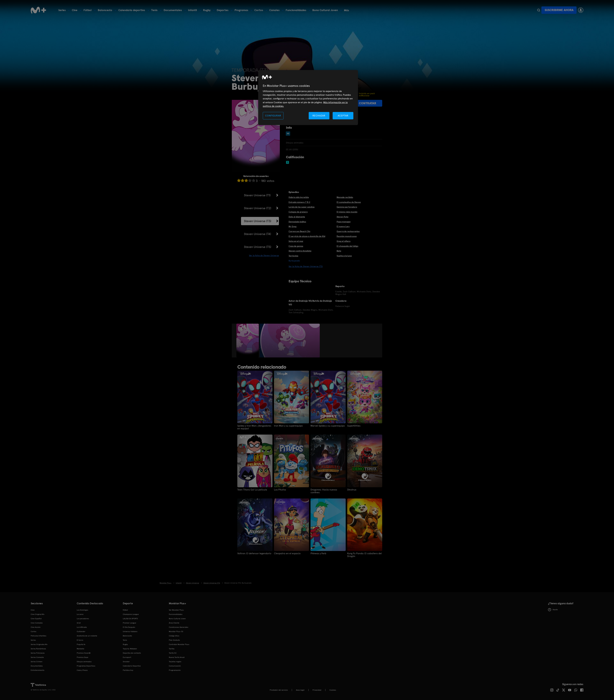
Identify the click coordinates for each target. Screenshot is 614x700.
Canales (274, 10)
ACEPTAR (343, 116)
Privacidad (317, 690)
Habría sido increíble (299, 197)
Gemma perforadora (347, 207)
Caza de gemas (296, 246)
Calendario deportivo (132, 10)
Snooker (126, 662)
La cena (80, 614)
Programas (241, 10)
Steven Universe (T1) (257, 195)
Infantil (192, 10)
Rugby (207, 10)
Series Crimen (37, 662)
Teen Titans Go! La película (252, 490)
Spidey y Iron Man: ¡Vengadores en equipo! (254, 427)
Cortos (259, 10)
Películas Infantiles (38, 636)
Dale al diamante (297, 217)
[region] (308, 98)
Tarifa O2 (173, 653)
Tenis (154, 10)
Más (347, 10)
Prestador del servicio (279, 690)
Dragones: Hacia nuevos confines (324, 491)
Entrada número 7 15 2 (299, 202)
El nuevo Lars (343, 226)
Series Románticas (38, 649)
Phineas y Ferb (318, 553)
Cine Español (36, 619)
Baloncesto (105, 10)
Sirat (79, 623)
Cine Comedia (37, 623)
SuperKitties (354, 426)
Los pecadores (83, 619)
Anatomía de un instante (87, 636)
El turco (80, 640)
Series (62, 10)
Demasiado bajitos (297, 222)
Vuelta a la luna (344, 256)
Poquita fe (81, 644)
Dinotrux (352, 490)
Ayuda (553, 610)
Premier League (129, 623)
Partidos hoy (128, 670)
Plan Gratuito (174, 640)
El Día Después (129, 627)
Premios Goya (82, 657)
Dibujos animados (84, 662)
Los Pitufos (280, 490)
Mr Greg (292, 226)
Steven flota (342, 217)
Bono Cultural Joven (325, 10)
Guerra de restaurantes (348, 231)
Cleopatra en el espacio (287, 553)
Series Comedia (37, 657)
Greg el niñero (344, 241)
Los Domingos (82, 610)
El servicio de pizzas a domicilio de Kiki (307, 236)
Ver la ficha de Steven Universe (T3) (306, 266)
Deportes (223, 10)
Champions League (131, 614)
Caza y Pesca (82, 670)
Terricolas (293, 256)
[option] (248, 341)
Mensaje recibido (345, 197)
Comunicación (175, 666)
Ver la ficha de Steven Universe (264, 255)
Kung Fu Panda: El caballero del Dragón (364, 555)
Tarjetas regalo (175, 662)
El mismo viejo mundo (347, 212)
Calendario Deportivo (132, 666)
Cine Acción (36, 627)
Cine (75, 10)
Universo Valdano (130, 631)
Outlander (81, 631)
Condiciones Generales (179, 627)
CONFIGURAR (273, 116)
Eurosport (127, 657)
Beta (339, 251)
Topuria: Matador (130, 649)
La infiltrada (82, 627)
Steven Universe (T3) (258, 221)
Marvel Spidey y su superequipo (328, 426)
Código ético (174, 636)
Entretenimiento (38, 670)
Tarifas (172, 649)
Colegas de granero (298, 212)
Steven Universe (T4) (257, 234)
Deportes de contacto (132, 653)
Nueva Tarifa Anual (177, 657)
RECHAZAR (319, 116)
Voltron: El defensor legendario (254, 553)
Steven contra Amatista (300, 251)
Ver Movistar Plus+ (176, 610)
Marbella (80, 649)
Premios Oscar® (84, 653)
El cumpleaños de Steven (349, 202)
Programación (175, 670)
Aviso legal (300, 690)
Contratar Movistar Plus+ (179, 644)
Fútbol (88, 10)
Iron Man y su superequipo (288, 426)
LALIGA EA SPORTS (130, 619)
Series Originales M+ (39, 644)
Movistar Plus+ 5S (176, 631)
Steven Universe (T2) (258, 208)
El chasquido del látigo (347, 246)
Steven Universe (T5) (258, 247)
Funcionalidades (296, 10)
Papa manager (344, 222)
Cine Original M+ (38, 614)
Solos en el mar (296, 241)
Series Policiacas (38, 653)
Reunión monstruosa (347, 236)
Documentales (173, 10)
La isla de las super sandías (302, 207)
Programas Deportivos (86, 666)
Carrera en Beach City (299, 231)
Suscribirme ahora (559, 10)
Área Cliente (174, 623)
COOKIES (333, 690)
